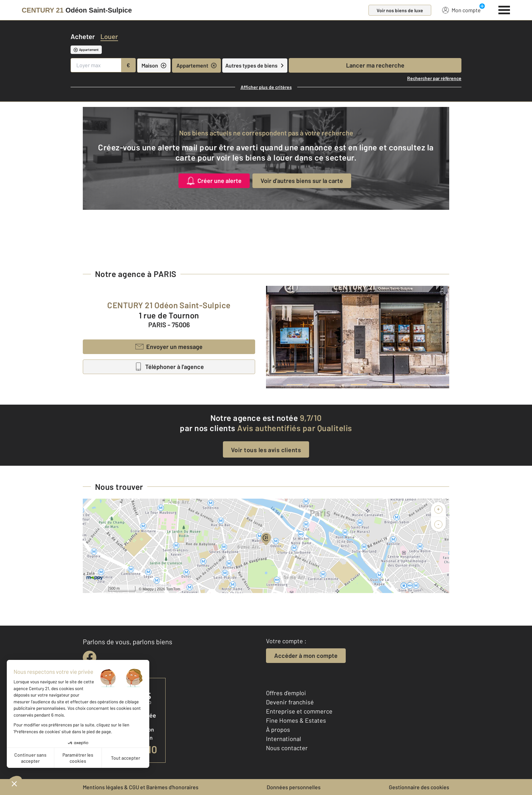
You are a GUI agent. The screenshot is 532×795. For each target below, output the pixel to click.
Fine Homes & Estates (296, 720)
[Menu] (504, 9)
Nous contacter (287, 748)
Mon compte (461, 10)
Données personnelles (294, 787)
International (283, 739)
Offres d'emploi (286, 693)
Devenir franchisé (290, 702)
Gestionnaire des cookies (419, 787)
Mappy (148, 589)
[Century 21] (77, 10)
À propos (278, 729)
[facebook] (90, 658)
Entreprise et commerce (299, 711)
